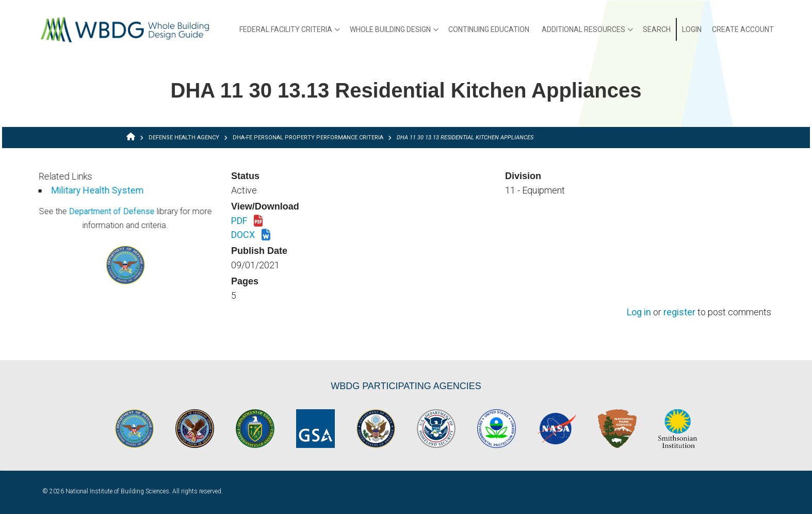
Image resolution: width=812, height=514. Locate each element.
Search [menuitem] (657, 29)
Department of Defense (82, 211)
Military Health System (68, 190)
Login (692, 29)
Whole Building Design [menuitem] (394, 33)
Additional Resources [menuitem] (587, 33)
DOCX (251, 235)
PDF (247, 221)
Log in (639, 312)
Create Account (743, 29)
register (679, 312)
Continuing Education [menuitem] (489, 29)
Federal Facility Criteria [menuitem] (290, 33)
